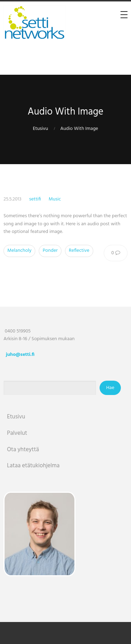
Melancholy (19, 251)
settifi (35, 199)
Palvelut (17, 433)
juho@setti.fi (20, 355)
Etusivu (40, 129)
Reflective (79, 251)
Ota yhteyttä (23, 450)
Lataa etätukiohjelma (33, 466)
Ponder (50, 251)
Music (55, 199)
